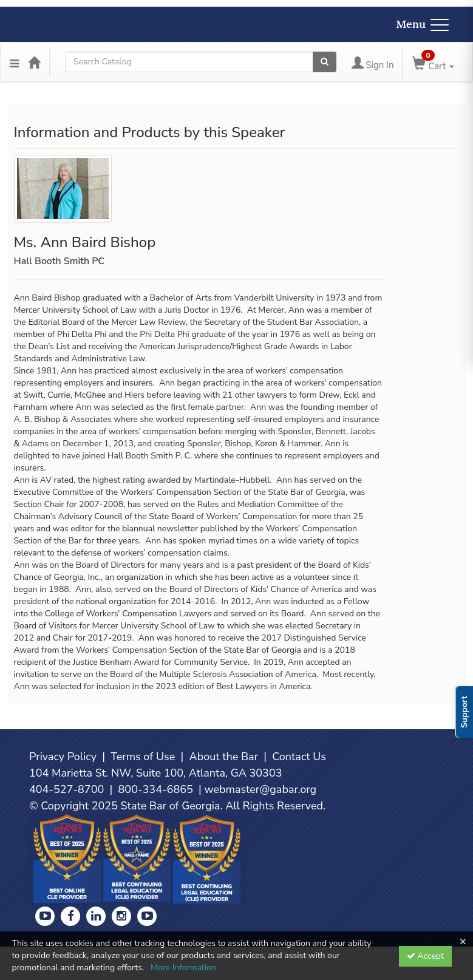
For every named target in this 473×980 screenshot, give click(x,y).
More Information (183, 968)
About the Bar (224, 757)
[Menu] (14, 62)
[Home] (34, 62)
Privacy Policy (63, 757)
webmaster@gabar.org (260, 789)
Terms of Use (143, 757)
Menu (422, 24)
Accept (425, 956)
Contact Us (299, 757)
